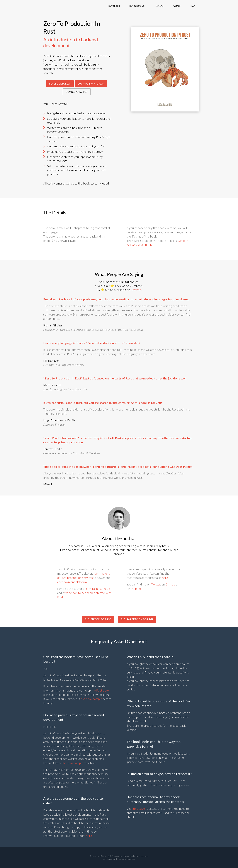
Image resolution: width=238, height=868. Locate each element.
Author (177, 6)
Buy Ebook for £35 (60, 84)
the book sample (91, 699)
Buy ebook (114, 6)
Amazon (136, 290)
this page (139, 808)
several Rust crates (98, 589)
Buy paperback (137, 6)
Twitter (156, 584)
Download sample (77, 92)
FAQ (192, 6)
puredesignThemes (122, 856)
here (165, 578)
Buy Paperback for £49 (91, 84)
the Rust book (100, 690)
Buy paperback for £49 (137, 619)
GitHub (170, 584)
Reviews (159, 6)
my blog (136, 589)
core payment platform (72, 582)
